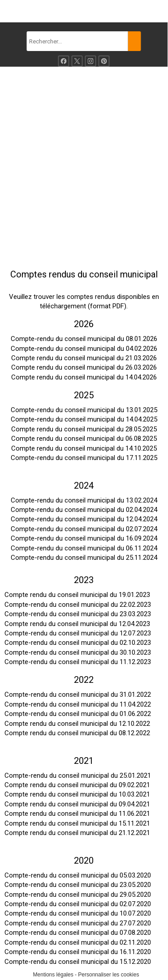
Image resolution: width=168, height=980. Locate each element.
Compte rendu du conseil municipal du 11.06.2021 (77, 814)
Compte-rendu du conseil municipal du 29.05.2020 (78, 895)
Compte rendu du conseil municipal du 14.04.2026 (84, 377)
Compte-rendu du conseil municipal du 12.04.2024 (84, 519)
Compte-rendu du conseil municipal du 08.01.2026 (84, 339)
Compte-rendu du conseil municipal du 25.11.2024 (84, 558)
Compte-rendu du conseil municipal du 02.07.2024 (84, 529)
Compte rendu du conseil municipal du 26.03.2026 (84, 367)
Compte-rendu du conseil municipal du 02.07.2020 (78, 904)
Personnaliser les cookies (108, 975)
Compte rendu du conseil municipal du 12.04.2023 (77, 624)
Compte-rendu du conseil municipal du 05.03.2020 (78, 875)
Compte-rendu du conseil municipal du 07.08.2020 (78, 933)
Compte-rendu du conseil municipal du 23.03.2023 (78, 614)
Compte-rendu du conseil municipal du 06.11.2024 (84, 548)
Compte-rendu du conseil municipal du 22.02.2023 (78, 605)
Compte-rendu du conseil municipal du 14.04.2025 (84, 419)
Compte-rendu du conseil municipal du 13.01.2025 (84, 410)
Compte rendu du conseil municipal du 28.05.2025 (84, 429)
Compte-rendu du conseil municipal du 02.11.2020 (78, 942)
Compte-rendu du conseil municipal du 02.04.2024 (84, 510)
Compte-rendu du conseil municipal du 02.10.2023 (78, 643)
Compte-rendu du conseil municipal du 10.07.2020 (78, 913)
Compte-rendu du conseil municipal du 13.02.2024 (84, 500)
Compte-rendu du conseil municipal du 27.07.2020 (78, 923)
